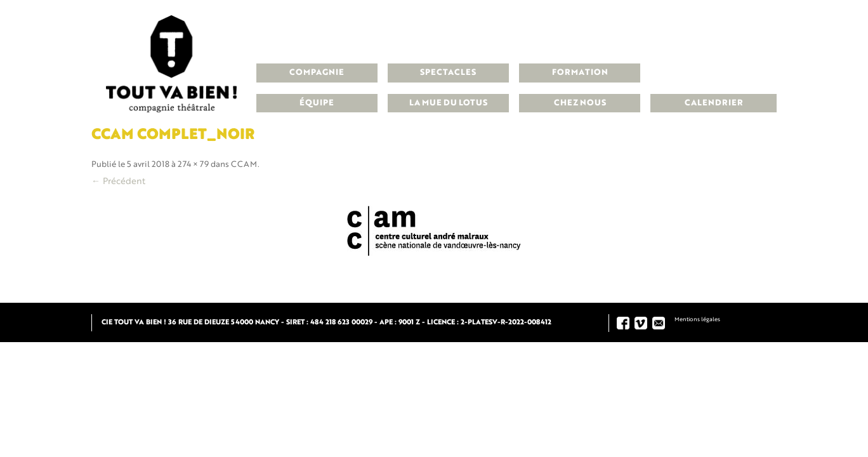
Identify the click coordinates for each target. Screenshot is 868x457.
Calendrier (714, 103)
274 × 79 (193, 165)
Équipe (317, 103)
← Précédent (118, 182)
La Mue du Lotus (448, 103)
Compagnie (317, 73)
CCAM (244, 165)
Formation (580, 73)
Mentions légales (697, 320)
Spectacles (448, 73)
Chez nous (580, 103)
